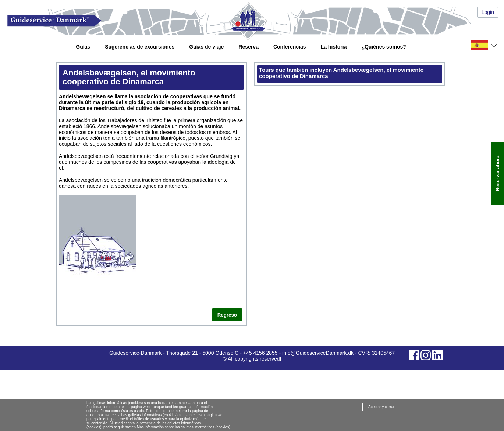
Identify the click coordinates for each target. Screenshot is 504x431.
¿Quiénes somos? (384, 47)
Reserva (249, 47)
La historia (334, 47)
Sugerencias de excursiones (140, 47)
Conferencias (290, 47)
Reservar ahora (498, 174)
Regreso (227, 315)
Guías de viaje (206, 47)
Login (488, 12)
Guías (83, 47)
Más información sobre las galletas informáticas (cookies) (184, 427)
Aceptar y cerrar (381, 407)
